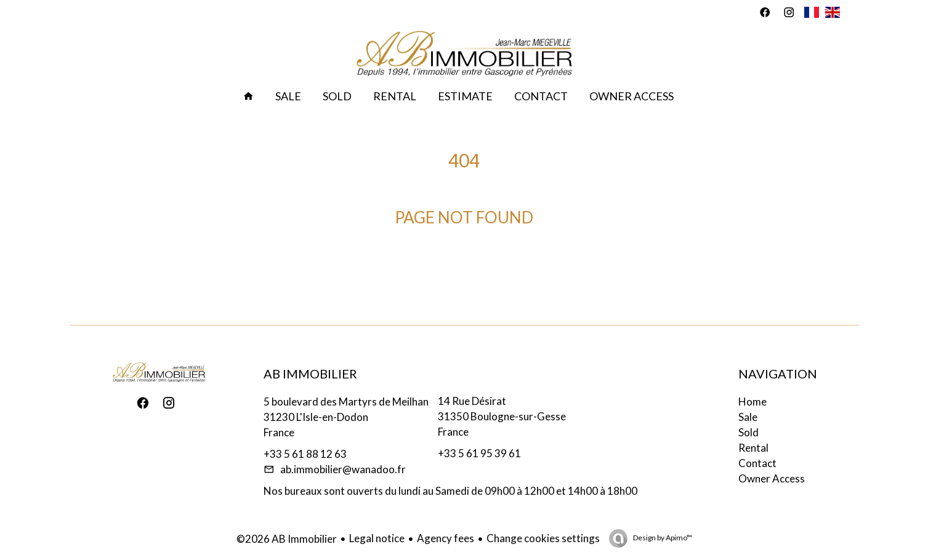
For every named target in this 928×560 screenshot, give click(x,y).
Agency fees (446, 538)
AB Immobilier (310, 374)
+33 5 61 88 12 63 (305, 454)
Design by (662, 538)
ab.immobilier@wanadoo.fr (343, 469)
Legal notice (377, 538)
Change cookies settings (543, 538)
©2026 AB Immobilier (287, 539)
